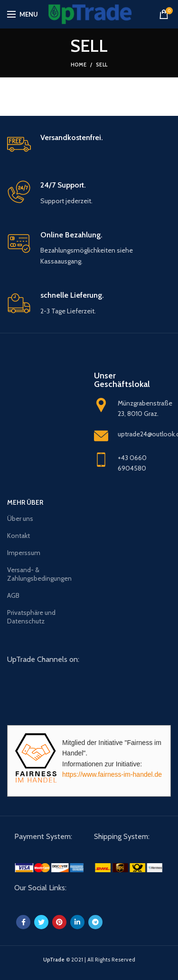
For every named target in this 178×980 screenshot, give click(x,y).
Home (79, 65)
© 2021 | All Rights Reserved (89, 960)
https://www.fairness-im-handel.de (112, 774)
